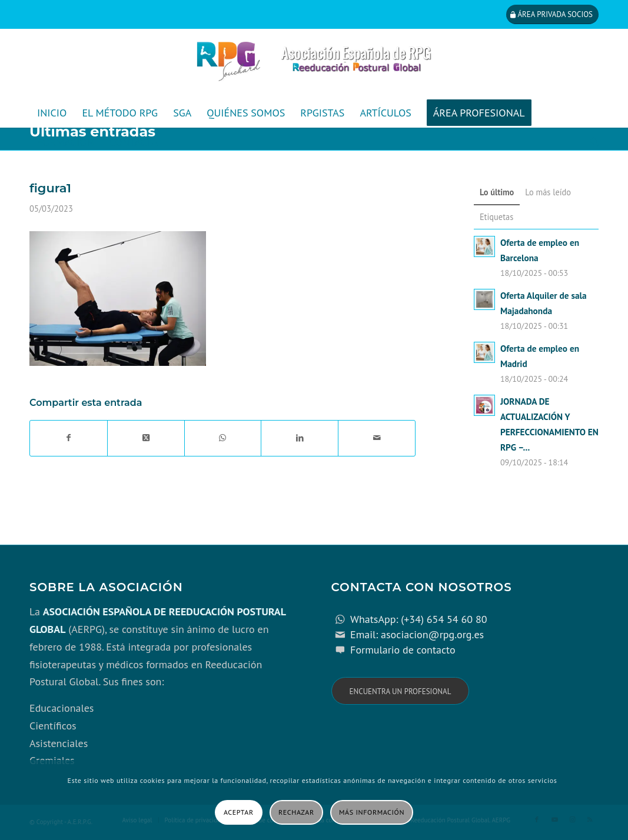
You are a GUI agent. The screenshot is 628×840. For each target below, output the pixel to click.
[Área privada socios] (552, 14)
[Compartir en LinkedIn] (300, 438)
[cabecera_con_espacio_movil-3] (314, 64)
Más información (372, 812)
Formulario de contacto (403, 650)
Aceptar (239, 812)
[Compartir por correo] (377, 438)
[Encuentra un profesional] (401, 691)
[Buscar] (591, 142)
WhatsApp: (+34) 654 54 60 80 (418, 619)
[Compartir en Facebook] (69, 438)
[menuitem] (52, 113)
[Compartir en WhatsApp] (223, 438)
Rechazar (296, 812)
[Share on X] (146, 438)
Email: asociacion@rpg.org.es (417, 634)
